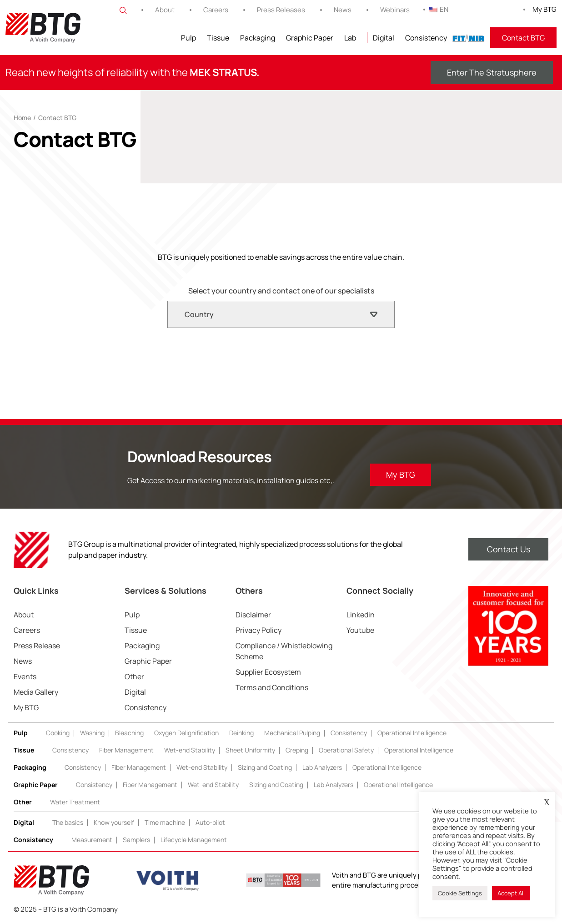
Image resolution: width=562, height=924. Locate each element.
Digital (384, 38)
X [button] (547, 803)
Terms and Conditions (272, 687)
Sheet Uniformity (250, 750)
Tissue (218, 38)
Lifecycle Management (194, 840)
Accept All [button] (511, 893)
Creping (297, 750)
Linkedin (361, 615)
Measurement (92, 840)
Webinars (395, 10)
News (343, 10)
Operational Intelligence (412, 733)
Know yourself (114, 822)
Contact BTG (523, 38)
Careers (216, 10)
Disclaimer (253, 615)
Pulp (188, 38)
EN (439, 9)
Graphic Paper (310, 38)
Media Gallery (36, 692)
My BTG (544, 9)
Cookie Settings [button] (460, 893)
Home (22, 118)
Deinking (241, 733)
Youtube (360, 630)
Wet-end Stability (190, 750)
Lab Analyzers (322, 767)
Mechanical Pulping (292, 733)
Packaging (258, 38)
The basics (68, 822)
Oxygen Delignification (186, 733)
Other (134, 677)
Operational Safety (346, 750)
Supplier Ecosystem (268, 672)
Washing (92, 733)
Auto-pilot (210, 822)
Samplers (136, 840)
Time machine (165, 822)
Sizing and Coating (265, 767)
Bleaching (129, 733)
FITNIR (469, 38)
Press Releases (281, 10)
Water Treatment (75, 802)
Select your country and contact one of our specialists (281, 291)
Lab (350, 38)
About (165, 10)
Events (25, 677)
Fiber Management (126, 750)
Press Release (37, 646)
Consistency (426, 38)
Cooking (58, 733)
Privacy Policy (258, 630)
